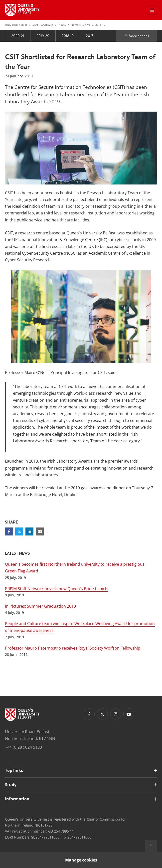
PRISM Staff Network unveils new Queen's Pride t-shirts (57, 589)
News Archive (81, 25)
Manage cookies (81, 860)
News (62, 25)
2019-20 (43, 36)
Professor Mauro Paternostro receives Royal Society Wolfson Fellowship (73, 648)
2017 (89, 36)
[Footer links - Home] (22, 715)
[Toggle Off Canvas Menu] (152, 10)
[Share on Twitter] (19, 531)
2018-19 (100, 25)
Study (11, 785)
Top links (14, 770)
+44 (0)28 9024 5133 (23, 747)
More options (137, 36)
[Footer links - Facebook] (89, 714)
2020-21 (18, 36)
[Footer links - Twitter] (102, 714)
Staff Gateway (43, 25)
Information (17, 799)
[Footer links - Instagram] (116, 714)
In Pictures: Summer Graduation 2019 (40, 606)
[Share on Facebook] (9, 531)
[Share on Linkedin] (29, 531)
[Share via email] (40, 531)
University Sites (16, 25)
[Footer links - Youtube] (129, 714)
